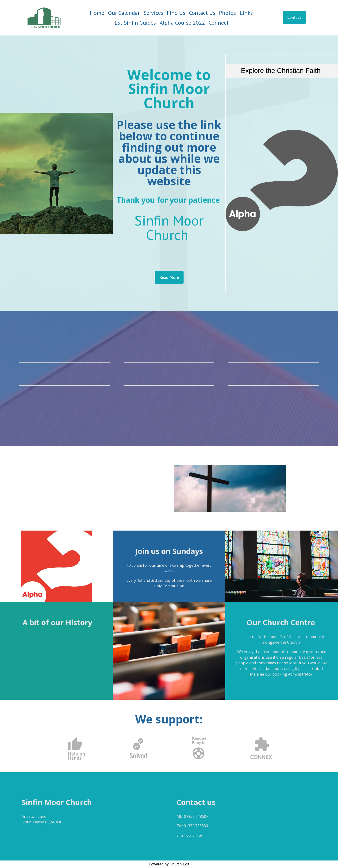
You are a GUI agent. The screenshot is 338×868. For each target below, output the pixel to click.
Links (246, 13)
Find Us (176, 13)
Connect (219, 23)
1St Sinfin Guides (135, 23)
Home (97, 13)
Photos (227, 13)
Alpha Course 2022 (182, 23)
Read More (169, 277)
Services (153, 13)
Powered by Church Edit (169, 864)
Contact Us (202, 13)
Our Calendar (124, 13)
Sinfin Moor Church (169, 228)
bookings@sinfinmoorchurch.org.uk (282, 684)
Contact (294, 17)
